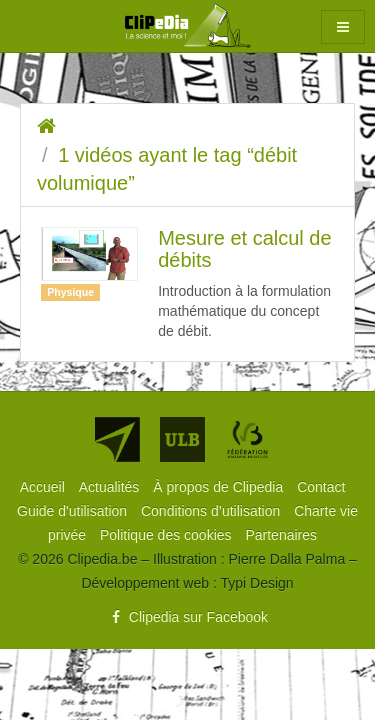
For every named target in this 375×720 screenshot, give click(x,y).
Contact (321, 487)
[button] (343, 27)
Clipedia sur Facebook (187, 617)
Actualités (111, 487)
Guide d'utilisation (74, 511)
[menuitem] (44, 487)
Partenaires (281, 535)
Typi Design (256, 583)
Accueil (44, 487)
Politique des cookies (167, 535)
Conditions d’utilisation (212, 511)
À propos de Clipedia (220, 487)
